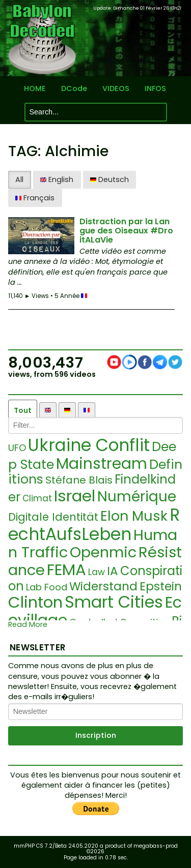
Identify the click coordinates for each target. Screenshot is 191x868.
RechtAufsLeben (94, 525)
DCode (74, 89)
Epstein (161, 586)
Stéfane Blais (79, 480)
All (19, 179)
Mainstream (102, 464)
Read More (28, 625)
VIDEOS (116, 89)
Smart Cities (114, 602)
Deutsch (110, 179)
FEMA (66, 570)
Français (35, 198)
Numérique (137, 497)
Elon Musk (134, 516)
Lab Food (47, 587)
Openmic (103, 552)
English (57, 179)
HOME (35, 89)
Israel (75, 496)
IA (113, 571)
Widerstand (103, 586)
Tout (23, 410)
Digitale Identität (53, 517)
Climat (37, 498)
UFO (17, 448)
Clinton (35, 602)
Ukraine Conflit (89, 445)
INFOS (155, 89)
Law (97, 572)
